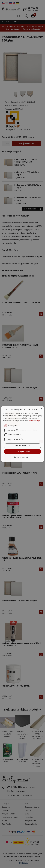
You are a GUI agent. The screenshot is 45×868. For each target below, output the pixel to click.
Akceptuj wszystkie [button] (22, 452)
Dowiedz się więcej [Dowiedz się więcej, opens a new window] (35, 421)
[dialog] (22, 434)
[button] (22, 457)
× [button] (41, 409)
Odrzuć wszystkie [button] (22, 446)
